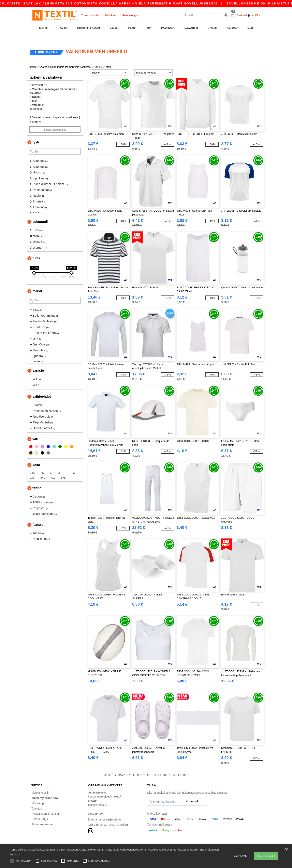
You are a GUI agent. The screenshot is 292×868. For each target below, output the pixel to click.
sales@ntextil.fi (98, 796)
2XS (32, 464)
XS (42, 464)
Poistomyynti (131, 15)
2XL (32, 469)
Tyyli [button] (36, 134)
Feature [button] (38, 516)
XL (75, 464)
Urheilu (212, 28)
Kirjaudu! (192, 793)
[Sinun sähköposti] (165, 793)
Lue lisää (15, 854)
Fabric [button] (37, 480)
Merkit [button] (37, 283)
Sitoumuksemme (42, 816)
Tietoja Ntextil (40, 784)
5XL (63, 469)
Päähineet (167, 28)
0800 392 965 (97, 806)
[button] (227, 15)
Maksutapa (38, 795)
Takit (148, 28)
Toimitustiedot (91, 15)
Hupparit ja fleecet (89, 28)
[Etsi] (202, 15)
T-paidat (62, 28)
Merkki (43, 28)
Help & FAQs (40, 811)
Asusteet (232, 28)
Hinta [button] (36, 250)
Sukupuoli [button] (40, 213)
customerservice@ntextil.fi (105, 788)
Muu (250, 28)
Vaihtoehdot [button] (42, 388)
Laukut (114, 28)
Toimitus (37, 800)
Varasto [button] (38, 362)
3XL (42, 469)
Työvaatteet (191, 28)
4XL (53, 469)
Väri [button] (35, 430)
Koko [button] (36, 456)
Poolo (132, 28)
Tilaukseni (111, 15)
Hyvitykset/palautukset (46, 805)
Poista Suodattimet (55, 121)
